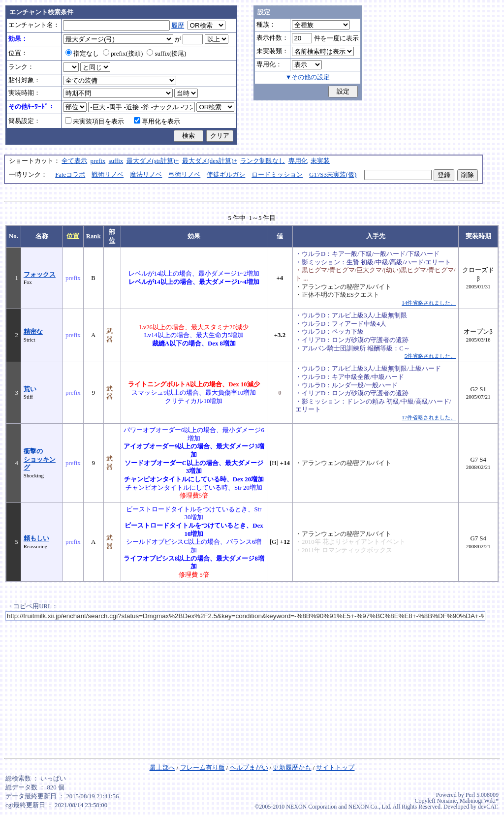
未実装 (320, 161)
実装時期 (478, 236)
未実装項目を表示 (94, 122)
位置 (73, 236)
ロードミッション (277, 175)
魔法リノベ (146, 175)
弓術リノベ (184, 175)
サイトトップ (335, 768)
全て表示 (74, 161)
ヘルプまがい (249, 768)
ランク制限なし (263, 161)
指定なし (82, 54)
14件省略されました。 (429, 303)
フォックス (40, 275)
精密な (33, 332)
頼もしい (36, 538)
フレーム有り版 (203, 768)
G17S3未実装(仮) (333, 175)
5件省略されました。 (430, 356)
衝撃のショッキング (40, 459)
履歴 (178, 26)
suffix (116, 161)
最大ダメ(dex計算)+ (210, 161)
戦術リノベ (108, 175)
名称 (42, 236)
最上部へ (162, 768)
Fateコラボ (70, 175)
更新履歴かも (292, 768)
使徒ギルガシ (226, 175)
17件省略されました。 (429, 417)
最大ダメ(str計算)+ (153, 161)
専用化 (298, 161)
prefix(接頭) (123, 54)
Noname (447, 801)
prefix (98, 161)
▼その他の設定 (308, 77)
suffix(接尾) (166, 54)
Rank (94, 236)
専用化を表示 (157, 122)
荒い (30, 389)
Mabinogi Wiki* (479, 801)
